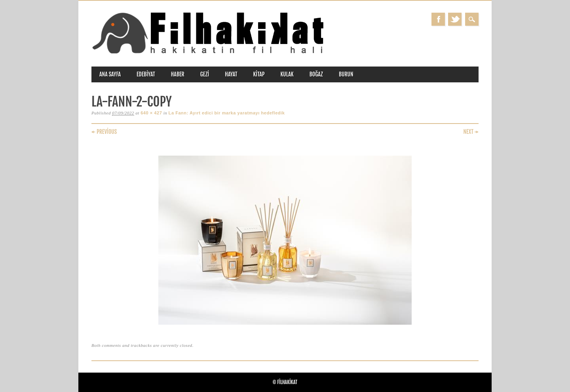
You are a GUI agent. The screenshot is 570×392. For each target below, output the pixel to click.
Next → (471, 132)
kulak (287, 74)
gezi (205, 74)
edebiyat (146, 74)
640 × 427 (151, 113)
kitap (259, 74)
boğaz (316, 74)
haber (178, 74)
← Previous (104, 132)
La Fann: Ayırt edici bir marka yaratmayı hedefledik (227, 113)
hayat (231, 74)
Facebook (438, 19)
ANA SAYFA (110, 74)
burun (346, 74)
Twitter (455, 19)
